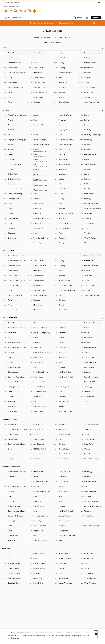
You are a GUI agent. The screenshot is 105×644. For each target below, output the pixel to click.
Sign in (96, 18)
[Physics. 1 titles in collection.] (65, 407)
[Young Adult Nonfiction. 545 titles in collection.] (91, 526)
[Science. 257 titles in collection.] (91, 563)
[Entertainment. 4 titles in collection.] (40, 472)
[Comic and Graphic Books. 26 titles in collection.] (14, 189)
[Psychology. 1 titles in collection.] (65, 87)
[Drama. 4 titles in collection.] (14, 290)
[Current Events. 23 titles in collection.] (14, 218)
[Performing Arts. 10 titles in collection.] (65, 521)
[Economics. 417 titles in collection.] (14, 228)
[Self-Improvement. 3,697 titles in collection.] (91, 184)
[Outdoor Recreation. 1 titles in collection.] (65, 223)
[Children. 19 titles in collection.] (14, 362)
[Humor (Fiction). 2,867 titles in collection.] (40, 261)
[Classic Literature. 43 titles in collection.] (14, 439)
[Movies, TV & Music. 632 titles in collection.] (65, 583)
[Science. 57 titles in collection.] (91, 487)
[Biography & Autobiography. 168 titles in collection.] (14, 487)
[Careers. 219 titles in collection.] (14, 155)
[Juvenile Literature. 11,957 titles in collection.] (40, 281)
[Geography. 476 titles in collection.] (40, 348)
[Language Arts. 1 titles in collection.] (40, 285)
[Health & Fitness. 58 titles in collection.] (40, 506)
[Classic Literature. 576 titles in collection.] (14, 276)
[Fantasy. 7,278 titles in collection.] (14, 92)
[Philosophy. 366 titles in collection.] (65, 238)
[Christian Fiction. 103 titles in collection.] (14, 271)
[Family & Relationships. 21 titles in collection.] (40, 482)
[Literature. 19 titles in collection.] (40, 459)
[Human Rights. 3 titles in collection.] (40, 243)
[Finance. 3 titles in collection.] (40, 487)
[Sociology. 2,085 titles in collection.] (91, 199)
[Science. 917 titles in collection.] (91, 174)
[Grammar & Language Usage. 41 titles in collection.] (40, 218)
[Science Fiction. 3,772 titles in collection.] (65, 102)
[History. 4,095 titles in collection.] (40, 233)
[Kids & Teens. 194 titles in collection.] (65, 563)
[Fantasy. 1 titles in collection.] (40, 130)
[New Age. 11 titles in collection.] (65, 506)
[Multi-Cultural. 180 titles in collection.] (65, 189)
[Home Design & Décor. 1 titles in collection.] (40, 516)
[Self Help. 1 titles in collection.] (91, 58)
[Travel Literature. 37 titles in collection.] (91, 439)
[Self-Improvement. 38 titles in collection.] (91, 492)
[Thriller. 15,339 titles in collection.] (91, 83)
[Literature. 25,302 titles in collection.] (40, 102)
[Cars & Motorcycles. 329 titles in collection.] (14, 578)
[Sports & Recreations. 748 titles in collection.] (91, 204)
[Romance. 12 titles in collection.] (65, 300)
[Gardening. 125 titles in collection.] (40, 199)
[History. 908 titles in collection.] (40, 367)
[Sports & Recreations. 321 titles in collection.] (91, 377)
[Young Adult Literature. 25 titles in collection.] (91, 295)
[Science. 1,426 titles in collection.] (91, 353)
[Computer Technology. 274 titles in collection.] (14, 194)
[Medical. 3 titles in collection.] (65, 338)
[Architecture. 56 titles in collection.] (14, 130)
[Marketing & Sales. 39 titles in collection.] (65, 164)
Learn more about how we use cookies (65, 635)
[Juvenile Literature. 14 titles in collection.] (40, 387)
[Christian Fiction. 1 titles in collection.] (14, 174)
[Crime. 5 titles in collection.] (14, 209)
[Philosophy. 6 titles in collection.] (65, 397)
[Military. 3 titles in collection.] (65, 343)
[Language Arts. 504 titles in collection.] (65, 130)
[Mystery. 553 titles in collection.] (65, 425)
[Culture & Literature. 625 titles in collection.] (40, 563)
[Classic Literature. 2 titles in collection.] (14, 184)
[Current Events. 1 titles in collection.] (14, 536)
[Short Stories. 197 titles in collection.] (91, 261)
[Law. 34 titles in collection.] (40, 402)
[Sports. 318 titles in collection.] (91, 568)
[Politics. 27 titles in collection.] (65, 541)
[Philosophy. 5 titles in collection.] (65, 526)
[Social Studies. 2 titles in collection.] (91, 367)
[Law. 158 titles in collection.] (65, 135)
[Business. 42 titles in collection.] (14, 353)
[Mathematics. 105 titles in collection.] (65, 169)
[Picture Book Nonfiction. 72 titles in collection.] (91, 323)
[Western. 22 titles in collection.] (91, 290)
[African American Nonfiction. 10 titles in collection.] (14, 328)
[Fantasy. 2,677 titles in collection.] (14, 459)
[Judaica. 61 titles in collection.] (65, 125)
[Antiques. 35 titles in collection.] (14, 125)
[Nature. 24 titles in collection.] (65, 501)
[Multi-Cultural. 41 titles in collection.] (65, 492)
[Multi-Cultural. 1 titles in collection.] (65, 58)
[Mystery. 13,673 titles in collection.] (65, 63)
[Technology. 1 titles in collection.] (91, 276)
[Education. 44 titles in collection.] (14, 402)
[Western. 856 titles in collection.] (91, 97)
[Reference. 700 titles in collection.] (91, 150)
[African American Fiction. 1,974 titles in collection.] (14, 53)
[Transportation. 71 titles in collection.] (91, 223)
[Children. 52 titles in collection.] (14, 169)
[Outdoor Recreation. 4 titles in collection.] (65, 516)
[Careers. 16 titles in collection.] (14, 496)
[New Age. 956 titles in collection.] (65, 209)
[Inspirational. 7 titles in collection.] (40, 73)
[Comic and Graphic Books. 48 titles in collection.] (14, 377)
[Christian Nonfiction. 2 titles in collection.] (14, 367)
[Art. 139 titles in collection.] (14, 338)
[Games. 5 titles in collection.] (40, 496)
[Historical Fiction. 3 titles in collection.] (40, 228)
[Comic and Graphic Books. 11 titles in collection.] (14, 511)
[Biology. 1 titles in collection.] (14, 145)
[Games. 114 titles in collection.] (40, 194)
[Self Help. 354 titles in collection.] (91, 179)
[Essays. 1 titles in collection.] (40, 477)
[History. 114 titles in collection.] (40, 511)
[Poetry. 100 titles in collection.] (65, 439)
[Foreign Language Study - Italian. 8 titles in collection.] (40, 164)
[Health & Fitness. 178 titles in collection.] (40, 357)
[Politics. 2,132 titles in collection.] (91, 120)
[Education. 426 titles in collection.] (14, 233)
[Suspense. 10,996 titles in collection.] (91, 78)
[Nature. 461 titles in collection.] (65, 204)
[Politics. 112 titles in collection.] (91, 333)
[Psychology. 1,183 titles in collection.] (91, 140)
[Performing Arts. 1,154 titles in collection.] (65, 228)
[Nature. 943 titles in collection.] (65, 362)
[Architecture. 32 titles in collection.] (14, 333)
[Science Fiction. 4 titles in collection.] (91, 357)
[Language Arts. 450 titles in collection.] (40, 397)
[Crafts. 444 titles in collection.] (14, 204)
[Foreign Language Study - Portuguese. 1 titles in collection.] (40, 179)
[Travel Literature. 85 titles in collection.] (91, 285)
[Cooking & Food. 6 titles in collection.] (14, 521)
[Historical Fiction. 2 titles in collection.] (40, 362)
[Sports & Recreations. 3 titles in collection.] (91, 266)
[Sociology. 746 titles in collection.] (91, 372)
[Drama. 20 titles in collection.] (14, 223)
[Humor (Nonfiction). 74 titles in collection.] (40, 382)
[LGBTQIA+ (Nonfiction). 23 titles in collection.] (40, 541)
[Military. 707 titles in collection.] (65, 184)
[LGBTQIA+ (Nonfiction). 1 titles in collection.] (40, 87)
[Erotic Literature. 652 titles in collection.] (14, 83)
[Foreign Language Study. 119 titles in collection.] (40, 333)
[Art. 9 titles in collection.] (14, 482)
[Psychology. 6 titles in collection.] (91, 472)
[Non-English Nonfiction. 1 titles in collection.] (65, 377)
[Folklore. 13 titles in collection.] (14, 102)
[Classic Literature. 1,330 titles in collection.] (14, 68)
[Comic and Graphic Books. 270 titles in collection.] (14, 73)
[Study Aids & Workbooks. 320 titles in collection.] (91, 209)
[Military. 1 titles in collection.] (65, 487)
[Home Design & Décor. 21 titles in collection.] (40, 372)
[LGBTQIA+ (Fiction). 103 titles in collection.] (40, 290)
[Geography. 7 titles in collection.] (40, 214)
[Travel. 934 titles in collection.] (91, 228)
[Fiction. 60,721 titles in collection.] (14, 97)
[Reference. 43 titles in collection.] (91, 477)
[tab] (37, 38)
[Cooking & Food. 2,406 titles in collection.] (14, 199)
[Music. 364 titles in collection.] (65, 194)
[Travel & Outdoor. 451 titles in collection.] (91, 578)
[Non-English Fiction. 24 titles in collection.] (65, 434)
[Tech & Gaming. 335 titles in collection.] (91, 573)
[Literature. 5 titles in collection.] (40, 300)
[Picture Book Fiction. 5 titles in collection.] (65, 412)
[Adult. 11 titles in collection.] (14, 554)
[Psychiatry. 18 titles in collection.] (91, 130)
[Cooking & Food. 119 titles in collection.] (14, 387)
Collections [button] (18, 18)
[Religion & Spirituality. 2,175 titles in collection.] (91, 155)
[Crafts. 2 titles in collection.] (14, 526)
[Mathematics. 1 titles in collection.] (40, 305)
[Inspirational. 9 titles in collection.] (40, 271)
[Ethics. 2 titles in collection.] (40, 323)
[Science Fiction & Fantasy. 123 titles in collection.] (91, 53)
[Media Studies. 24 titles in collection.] (65, 174)
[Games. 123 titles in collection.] (40, 338)
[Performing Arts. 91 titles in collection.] (65, 387)
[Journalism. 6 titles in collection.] (65, 120)
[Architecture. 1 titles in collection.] (14, 477)
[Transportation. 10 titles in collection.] (91, 516)
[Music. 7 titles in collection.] (65, 496)
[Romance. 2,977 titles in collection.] (65, 444)
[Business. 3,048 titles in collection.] (14, 150)
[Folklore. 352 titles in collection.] (40, 425)
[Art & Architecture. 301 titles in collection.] (14, 563)
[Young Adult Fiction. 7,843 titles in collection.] (91, 454)
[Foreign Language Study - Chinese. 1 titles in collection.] (40, 150)
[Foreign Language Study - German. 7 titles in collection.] (40, 159)
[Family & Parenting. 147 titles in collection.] (40, 568)
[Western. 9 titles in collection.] (91, 449)
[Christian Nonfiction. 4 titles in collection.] (14, 63)
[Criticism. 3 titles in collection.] (14, 214)
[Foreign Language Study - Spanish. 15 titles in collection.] (40, 189)
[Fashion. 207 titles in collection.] (40, 573)
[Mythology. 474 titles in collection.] (65, 68)
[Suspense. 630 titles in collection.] (91, 429)
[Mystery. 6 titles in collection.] (65, 199)
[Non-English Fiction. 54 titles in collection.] (65, 73)
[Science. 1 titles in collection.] (65, 97)
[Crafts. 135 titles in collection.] (14, 392)
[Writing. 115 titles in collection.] (91, 243)
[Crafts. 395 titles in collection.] (40, 559)
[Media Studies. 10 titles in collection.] (65, 333)
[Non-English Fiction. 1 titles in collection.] (65, 372)
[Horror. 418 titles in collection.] (40, 434)
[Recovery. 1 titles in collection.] (91, 145)
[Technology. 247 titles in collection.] (91, 214)
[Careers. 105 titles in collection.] (14, 357)
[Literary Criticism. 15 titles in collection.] (40, 412)
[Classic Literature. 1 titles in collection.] (14, 372)
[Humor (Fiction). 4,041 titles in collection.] (40, 68)
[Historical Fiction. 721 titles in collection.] (40, 429)
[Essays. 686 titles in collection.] (40, 115)
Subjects (6, 18)
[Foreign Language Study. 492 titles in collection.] (40, 145)
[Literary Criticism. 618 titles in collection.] (65, 150)
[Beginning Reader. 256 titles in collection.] (14, 266)
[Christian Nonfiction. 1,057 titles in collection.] (14, 179)
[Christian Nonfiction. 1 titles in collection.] (14, 506)
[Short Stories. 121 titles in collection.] (65, 459)
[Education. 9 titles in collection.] (14, 541)
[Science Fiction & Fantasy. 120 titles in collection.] (91, 256)
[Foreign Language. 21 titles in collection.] (40, 140)
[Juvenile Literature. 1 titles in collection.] (40, 78)
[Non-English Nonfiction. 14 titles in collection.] (65, 214)
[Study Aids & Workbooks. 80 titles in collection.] (91, 382)
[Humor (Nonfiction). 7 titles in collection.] (40, 526)
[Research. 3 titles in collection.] (91, 159)
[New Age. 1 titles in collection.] (65, 276)
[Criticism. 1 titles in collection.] (14, 397)
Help (99, 3)
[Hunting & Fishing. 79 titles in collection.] (65, 559)
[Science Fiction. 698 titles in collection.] (65, 449)
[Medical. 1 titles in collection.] (65, 53)
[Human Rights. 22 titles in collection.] (40, 377)
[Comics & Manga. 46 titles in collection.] (40, 554)
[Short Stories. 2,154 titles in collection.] (91, 68)
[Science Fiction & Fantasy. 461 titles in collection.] (65, 454)
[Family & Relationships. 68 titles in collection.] (40, 328)
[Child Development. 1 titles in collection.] (14, 164)
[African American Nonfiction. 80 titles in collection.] (14, 115)
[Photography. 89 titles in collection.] (91, 559)
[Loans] (87, 18)
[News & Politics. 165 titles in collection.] (91, 554)
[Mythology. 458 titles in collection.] (65, 266)
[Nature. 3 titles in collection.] (65, 271)
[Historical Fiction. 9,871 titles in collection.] (40, 53)
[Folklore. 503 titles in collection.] (14, 305)
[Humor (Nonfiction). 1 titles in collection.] (40, 266)
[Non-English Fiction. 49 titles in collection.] (65, 281)
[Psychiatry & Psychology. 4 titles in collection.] (91, 135)
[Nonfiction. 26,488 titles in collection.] (65, 218)
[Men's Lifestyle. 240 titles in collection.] (65, 578)
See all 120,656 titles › (53, 42)
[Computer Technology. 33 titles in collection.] (14, 516)
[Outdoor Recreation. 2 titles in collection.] (65, 382)
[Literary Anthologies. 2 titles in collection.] (40, 295)
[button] (78, 18)
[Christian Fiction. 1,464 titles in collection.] (14, 58)
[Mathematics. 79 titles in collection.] (65, 328)
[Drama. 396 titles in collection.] (14, 78)
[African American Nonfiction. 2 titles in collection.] (14, 261)
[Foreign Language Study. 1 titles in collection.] (40, 492)
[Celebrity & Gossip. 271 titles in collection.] (14, 583)
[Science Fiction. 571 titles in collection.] (65, 310)
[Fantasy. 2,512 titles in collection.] (14, 300)
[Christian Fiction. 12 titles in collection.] (14, 434)
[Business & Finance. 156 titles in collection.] (14, 573)
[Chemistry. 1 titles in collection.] (14, 501)
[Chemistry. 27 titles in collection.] (14, 159)
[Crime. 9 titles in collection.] (14, 531)
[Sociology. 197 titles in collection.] (91, 496)
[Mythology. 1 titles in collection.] (65, 357)
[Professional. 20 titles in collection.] (91, 125)
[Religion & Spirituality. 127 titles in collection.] (91, 348)
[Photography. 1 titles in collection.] (65, 531)
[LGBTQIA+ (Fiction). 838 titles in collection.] (40, 83)
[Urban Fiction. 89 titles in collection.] (91, 92)
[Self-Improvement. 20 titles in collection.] (91, 362)
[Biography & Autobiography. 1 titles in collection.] (14, 429)
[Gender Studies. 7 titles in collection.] (40, 204)
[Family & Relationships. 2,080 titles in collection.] (40, 125)
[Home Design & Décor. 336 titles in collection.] (40, 238)
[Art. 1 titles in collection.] (14, 559)
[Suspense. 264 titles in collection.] (91, 271)
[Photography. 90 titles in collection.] (65, 243)
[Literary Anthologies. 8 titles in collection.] (40, 454)
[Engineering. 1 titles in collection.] (14, 407)
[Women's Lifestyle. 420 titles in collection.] (91, 583)
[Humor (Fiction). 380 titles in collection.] (40, 439)
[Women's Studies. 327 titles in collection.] (91, 238)
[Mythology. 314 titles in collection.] (65, 429)
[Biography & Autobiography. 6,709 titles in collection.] (14, 140)
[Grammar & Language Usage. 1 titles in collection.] (40, 353)
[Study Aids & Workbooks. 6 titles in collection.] (91, 506)
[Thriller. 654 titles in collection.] (91, 434)
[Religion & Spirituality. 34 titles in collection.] (91, 482)
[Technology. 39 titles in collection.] (91, 511)
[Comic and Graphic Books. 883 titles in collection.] (14, 281)
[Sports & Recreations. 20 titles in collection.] (91, 501)
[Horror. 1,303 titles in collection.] (40, 63)
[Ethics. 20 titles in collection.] (40, 120)
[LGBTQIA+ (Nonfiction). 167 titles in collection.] (65, 140)
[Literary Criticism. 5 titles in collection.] (65, 472)
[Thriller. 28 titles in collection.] (91, 281)
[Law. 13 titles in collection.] (40, 536)
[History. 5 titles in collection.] (40, 58)
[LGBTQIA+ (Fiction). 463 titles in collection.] (40, 449)
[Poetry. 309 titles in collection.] (65, 78)
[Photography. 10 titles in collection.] (65, 402)
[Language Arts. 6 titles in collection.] (40, 531)
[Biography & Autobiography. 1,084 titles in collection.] (14, 348)
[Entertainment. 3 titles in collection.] (14, 412)
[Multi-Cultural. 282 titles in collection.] (65, 348)
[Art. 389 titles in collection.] (14, 135)
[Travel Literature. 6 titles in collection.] (91, 87)
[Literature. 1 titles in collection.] (65, 323)
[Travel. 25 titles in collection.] (91, 402)
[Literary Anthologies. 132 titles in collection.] (40, 92)
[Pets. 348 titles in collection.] (65, 233)
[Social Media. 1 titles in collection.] (91, 194)
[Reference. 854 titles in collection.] (91, 343)
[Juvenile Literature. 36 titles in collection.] (40, 444)
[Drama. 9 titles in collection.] (14, 449)
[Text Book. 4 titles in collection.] (91, 218)
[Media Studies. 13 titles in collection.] (65, 482)
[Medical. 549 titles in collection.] (65, 179)
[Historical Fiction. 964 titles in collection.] (14, 310)
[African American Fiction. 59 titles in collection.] (14, 425)
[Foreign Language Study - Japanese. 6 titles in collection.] (40, 169)
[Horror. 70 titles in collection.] (40, 256)
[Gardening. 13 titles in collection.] (40, 343)
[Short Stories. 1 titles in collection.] (91, 189)
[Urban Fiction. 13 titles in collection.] (91, 444)
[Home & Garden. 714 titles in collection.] (65, 554)
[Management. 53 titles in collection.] (65, 159)
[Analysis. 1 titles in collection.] (14, 120)
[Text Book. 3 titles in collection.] (91, 392)
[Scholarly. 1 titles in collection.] (91, 169)
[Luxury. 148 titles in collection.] (65, 573)
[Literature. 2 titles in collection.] (65, 155)
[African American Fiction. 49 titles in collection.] (14, 256)
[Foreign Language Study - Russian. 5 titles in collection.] (40, 184)
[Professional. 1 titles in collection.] (65, 83)
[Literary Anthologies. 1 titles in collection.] (65, 145)
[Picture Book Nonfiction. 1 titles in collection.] (65, 536)
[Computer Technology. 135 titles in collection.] (14, 382)
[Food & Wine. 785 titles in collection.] (40, 578)
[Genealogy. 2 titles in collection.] (40, 209)
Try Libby (33, 23)
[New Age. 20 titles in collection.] (65, 367)
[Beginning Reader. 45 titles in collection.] (14, 343)
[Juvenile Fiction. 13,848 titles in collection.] (40, 276)
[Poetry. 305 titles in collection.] (65, 295)
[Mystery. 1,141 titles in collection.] (65, 261)
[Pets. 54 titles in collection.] (65, 392)
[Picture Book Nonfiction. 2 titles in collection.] (65, 290)
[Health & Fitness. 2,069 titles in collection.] (40, 223)
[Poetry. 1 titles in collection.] (91, 328)
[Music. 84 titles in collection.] (65, 353)
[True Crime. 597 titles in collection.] (91, 233)
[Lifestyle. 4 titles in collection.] (65, 568)
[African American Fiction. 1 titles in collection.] (14, 323)
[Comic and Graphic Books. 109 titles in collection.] (14, 444)
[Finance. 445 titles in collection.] (40, 135)
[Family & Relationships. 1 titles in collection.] (14, 87)
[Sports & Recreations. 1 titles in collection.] (91, 425)
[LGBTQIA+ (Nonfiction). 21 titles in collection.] (40, 407)
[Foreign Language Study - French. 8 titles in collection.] (40, 155)
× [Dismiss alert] (94, 23)
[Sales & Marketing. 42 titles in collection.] (91, 164)
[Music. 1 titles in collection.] (65, 256)
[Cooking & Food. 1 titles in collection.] (14, 285)
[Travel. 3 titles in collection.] (91, 521)
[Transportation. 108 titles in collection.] (91, 397)
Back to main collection (11, 3)
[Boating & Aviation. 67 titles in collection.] (14, 568)
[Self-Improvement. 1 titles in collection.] (91, 63)
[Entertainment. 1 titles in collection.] (14, 454)
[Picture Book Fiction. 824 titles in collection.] (65, 285)
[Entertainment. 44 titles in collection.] (14, 243)
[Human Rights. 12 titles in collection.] (40, 521)
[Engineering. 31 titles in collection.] (14, 238)
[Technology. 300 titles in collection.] (91, 387)
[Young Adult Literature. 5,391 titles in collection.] (91, 459)
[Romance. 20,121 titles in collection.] (65, 92)
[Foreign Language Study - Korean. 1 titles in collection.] (40, 174)
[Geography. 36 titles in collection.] (40, 501)
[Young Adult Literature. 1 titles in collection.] (91, 102)
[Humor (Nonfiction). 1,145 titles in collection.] (65, 115)
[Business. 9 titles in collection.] (14, 492)
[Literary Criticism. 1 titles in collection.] (40, 97)
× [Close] (96, 634)
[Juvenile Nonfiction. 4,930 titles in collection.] (40, 392)
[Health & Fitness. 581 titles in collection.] (40, 583)
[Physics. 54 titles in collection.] (91, 115)
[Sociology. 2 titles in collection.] (91, 73)
